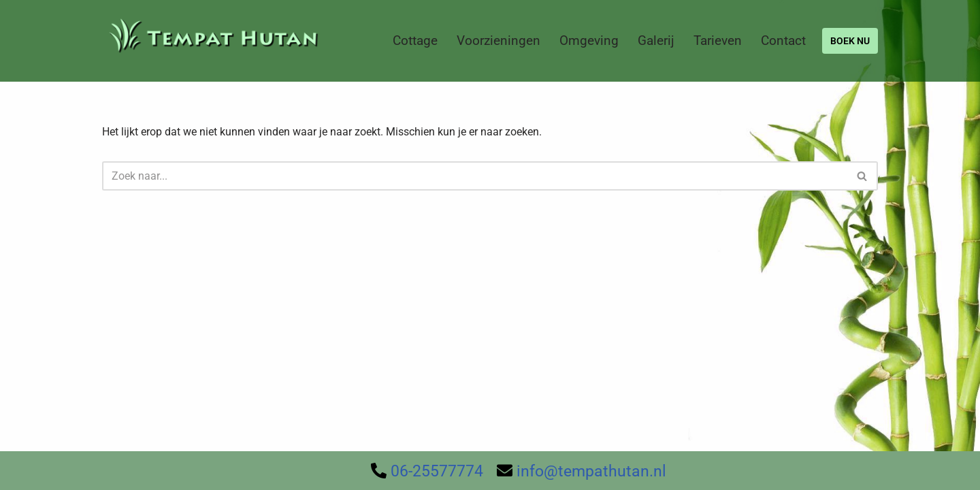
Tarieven (718, 40)
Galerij (656, 40)
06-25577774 (437, 471)
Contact (783, 40)
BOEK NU (850, 41)
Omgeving (589, 40)
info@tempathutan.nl (591, 471)
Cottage (415, 40)
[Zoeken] (475, 176)
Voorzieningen (499, 40)
